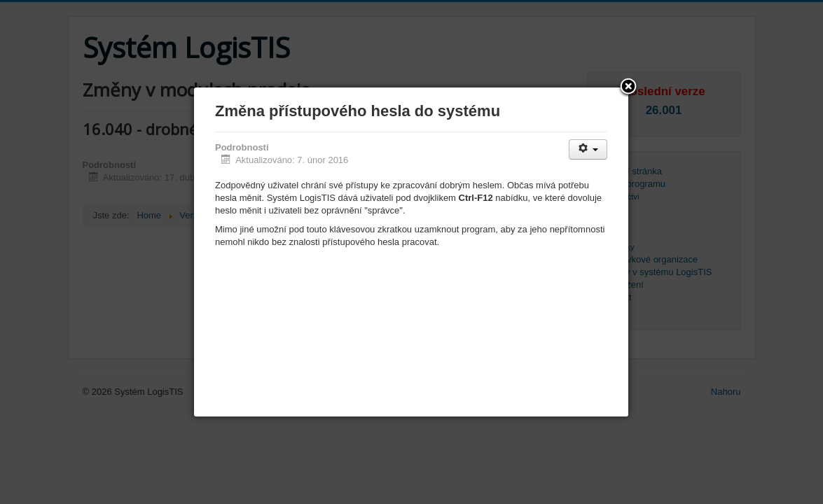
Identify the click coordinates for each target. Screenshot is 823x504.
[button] (628, 87)
